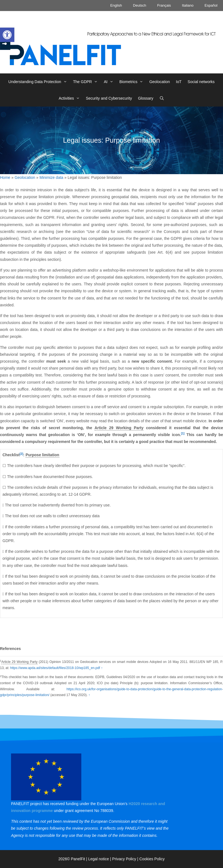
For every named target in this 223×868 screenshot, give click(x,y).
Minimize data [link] (51, 177)
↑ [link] (102, 668)
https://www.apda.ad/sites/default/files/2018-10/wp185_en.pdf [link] (55, 668)
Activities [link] (71, 98)
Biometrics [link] (133, 82)
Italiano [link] (188, 5)
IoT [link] (179, 82)
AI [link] (110, 82)
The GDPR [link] (87, 82)
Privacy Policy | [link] (126, 859)
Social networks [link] (201, 82)
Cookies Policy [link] (152, 859)
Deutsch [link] (140, 5)
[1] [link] (183, 433)
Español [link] (211, 5)
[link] (7, 35)
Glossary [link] (146, 98)
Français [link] (164, 5)
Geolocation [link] (160, 82)
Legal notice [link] (99, 859)
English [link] (116, 5)
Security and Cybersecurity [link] (109, 98)
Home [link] (5, 177)
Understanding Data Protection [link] (39, 82)
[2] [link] (21, 454)
